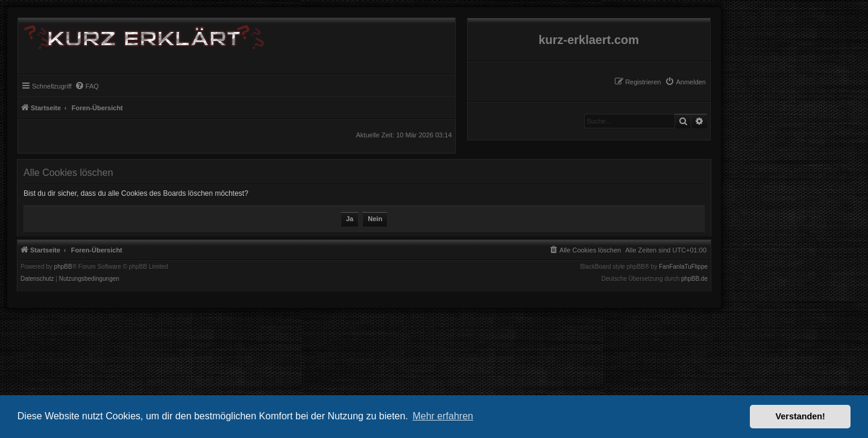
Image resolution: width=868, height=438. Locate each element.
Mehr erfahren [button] (443, 416)
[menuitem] (685, 82)
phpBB (63, 267)
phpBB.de (694, 279)
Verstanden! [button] (800, 416)
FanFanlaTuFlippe (683, 267)
